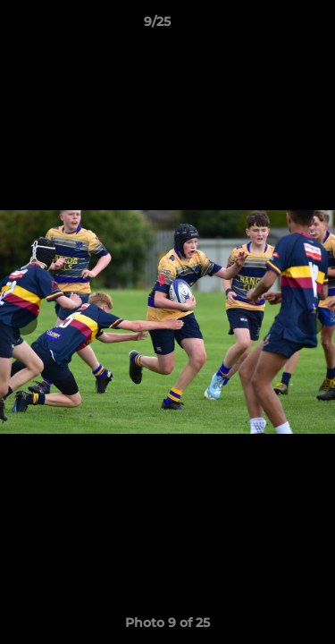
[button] (271, 26)
